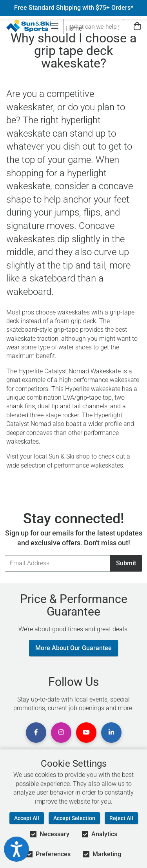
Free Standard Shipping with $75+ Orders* (74, 8)
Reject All (121, 818)
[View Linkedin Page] (111, 733)
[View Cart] (137, 26)
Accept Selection (74, 818)
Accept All (27, 818)
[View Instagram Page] (61, 733)
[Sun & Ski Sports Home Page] (29, 26)
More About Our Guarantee (73, 648)
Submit (126, 563)
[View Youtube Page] (86, 733)
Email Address (5, 555)
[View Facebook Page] (36, 733)
